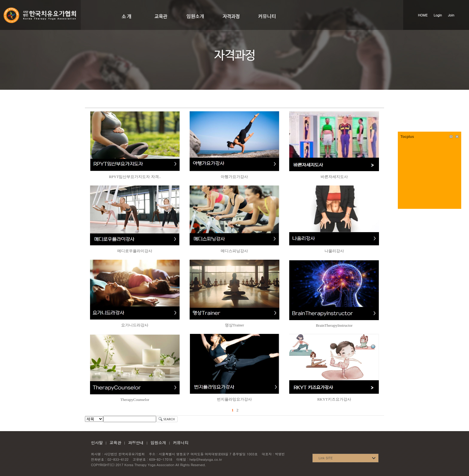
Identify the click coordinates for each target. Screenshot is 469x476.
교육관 (115, 443)
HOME (423, 15)
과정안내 (136, 443)
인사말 (97, 443)
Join (451, 15)
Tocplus (407, 137)
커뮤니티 (181, 443)
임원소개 (158, 443)
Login (438, 15)
